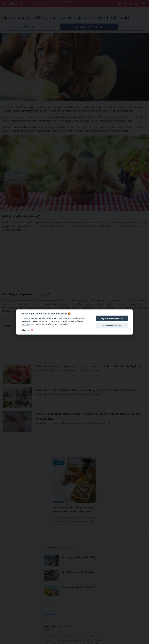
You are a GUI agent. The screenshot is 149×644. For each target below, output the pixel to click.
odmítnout (25, 324)
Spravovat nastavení (112, 326)
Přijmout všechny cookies (112, 319)
